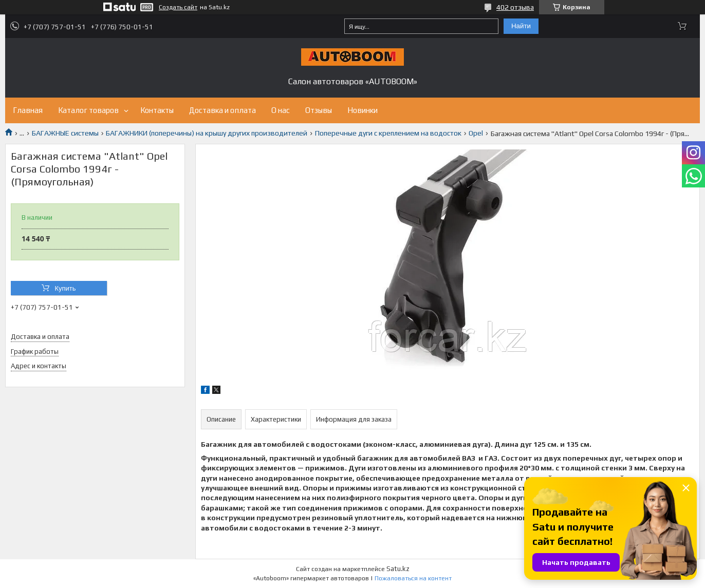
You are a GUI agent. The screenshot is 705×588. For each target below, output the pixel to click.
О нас (281, 110)
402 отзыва (515, 7)
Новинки (363, 110)
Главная (28, 110)
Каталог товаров (88, 110)
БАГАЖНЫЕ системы (65, 133)
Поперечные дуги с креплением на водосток (388, 133)
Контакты (157, 110)
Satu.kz (398, 569)
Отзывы (319, 110)
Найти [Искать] (521, 26)
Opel (476, 133)
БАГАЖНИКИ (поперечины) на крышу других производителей (207, 133)
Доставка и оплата (222, 110)
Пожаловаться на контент (413, 578)
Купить (65, 288)
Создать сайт (178, 7)
